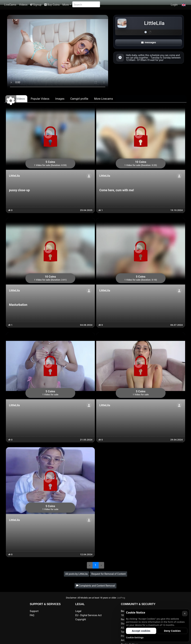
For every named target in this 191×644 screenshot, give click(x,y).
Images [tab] (60, 99)
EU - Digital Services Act (88, 615)
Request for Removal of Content (108, 574)
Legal (78, 611)
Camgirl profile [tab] (79, 99)
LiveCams (10, 5)
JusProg (121, 598)
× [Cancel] (185, 613)
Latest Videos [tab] (16, 99)
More (66, 5)
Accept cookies (141, 631)
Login (174, 5)
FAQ (32, 615)
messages (149, 42)
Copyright (81, 620)
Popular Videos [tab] (40, 99)
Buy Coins (52, 5)
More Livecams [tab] (104, 99)
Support (34, 611)
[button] (184, 5)
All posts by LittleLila (77, 574)
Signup (36, 5)
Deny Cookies (172, 631)
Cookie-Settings (135, 637)
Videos (23, 5)
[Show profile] (89, 176)
